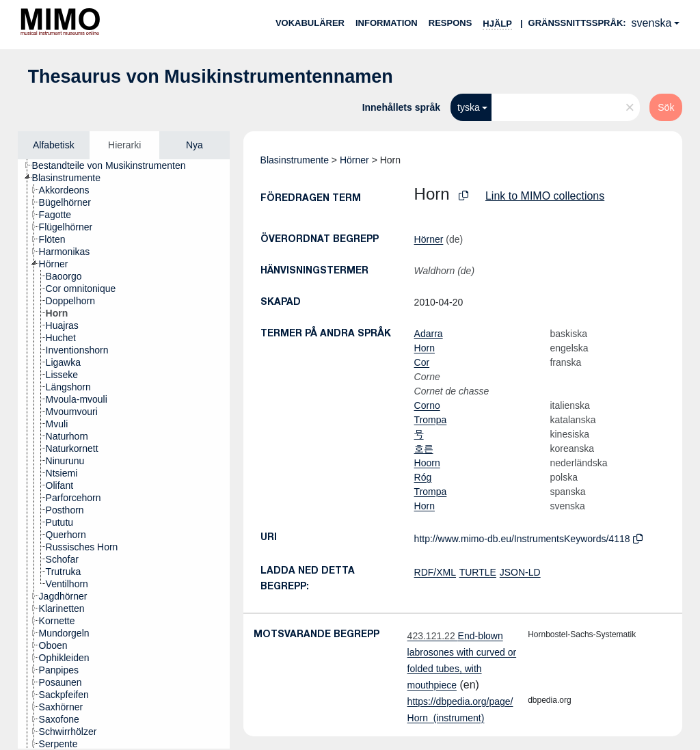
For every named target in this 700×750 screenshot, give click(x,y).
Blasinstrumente (295, 160)
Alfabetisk (54, 145)
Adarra (429, 334)
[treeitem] (115, 165)
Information (387, 23)
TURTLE (478, 572)
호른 (424, 448)
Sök (666, 107)
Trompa (431, 420)
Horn (425, 348)
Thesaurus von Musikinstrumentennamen (211, 77)
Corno (427, 405)
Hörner (354, 160)
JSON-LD (520, 572)
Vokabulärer (310, 23)
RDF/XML (435, 572)
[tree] (124, 454)
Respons (450, 23)
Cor (422, 362)
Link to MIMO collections (545, 196)
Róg (423, 477)
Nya (194, 145)
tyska (469, 107)
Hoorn (427, 463)
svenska (652, 23)
